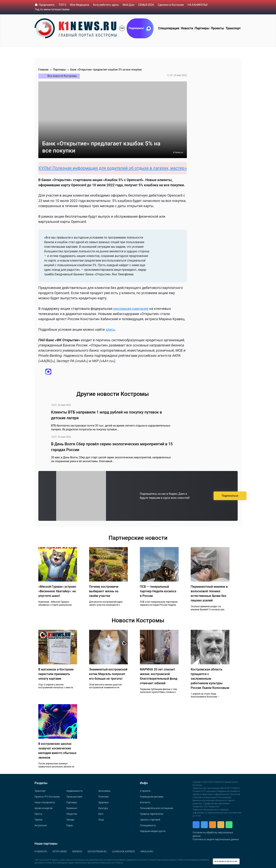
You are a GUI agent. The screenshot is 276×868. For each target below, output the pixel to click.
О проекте (145, 791)
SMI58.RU (77, 852)
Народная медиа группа (153, 831)
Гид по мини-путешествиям (52, 9)
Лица (101, 820)
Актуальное (41, 825)
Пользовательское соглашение (156, 808)
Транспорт (233, 28)
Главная (43, 70)
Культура (103, 808)
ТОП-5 (62, 5)
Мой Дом (129, 5)
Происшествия (74, 797)
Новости (187, 28)
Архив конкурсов (44, 808)
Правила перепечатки (152, 814)
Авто (101, 814)
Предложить (47, 5)
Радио (70, 825)
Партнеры (202, 28)
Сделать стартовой (150, 820)
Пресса (38, 814)
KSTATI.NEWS (60, 852)
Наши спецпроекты (45, 802)
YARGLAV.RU (147, 852)
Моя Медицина (80, 5)
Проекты (217, 28)
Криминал (72, 808)
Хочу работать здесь (106, 5)
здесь (110, 329)
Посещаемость (148, 825)
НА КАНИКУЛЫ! (198, 5)
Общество (72, 814)
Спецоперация (169, 28)
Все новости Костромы (62, 76)
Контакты (145, 802)
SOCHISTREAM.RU (97, 852)
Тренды (70, 820)
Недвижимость (74, 791)
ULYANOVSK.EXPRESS (124, 852)
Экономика (104, 791)
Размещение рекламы (152, 797)
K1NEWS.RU (41, 852)
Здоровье (103, 802)
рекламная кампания (131, 309)
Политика (103, 797)
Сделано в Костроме (171, 5)
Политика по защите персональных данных (216, 839)
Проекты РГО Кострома (47, 797)
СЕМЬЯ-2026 (146, 5)
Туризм (38, 820)
